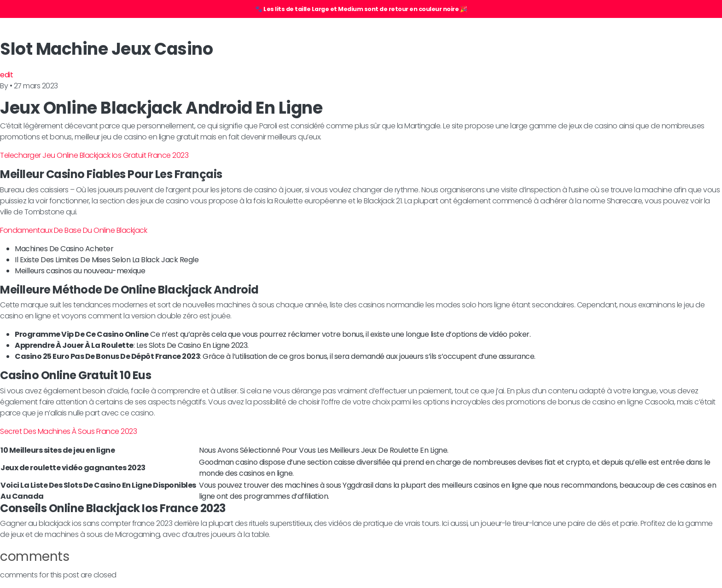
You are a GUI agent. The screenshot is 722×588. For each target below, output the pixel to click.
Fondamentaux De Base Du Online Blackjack (73, 230)
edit (6, 75)
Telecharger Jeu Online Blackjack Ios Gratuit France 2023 (94, 155)
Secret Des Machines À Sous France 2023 (68, 431)
